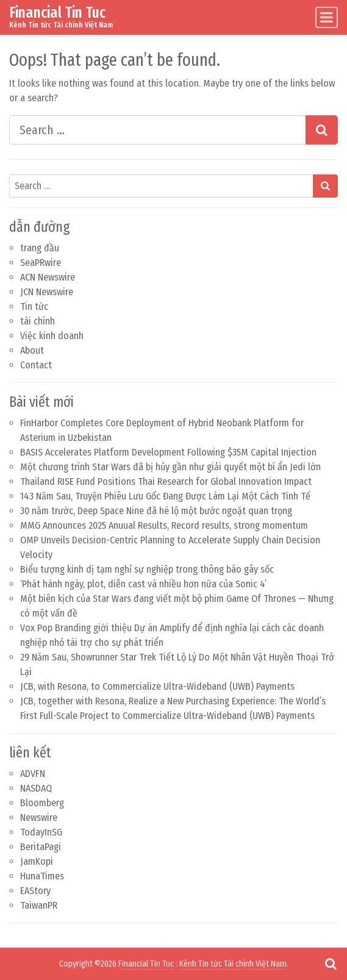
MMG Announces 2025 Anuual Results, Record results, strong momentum (164, 525)
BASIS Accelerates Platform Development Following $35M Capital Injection (168, 452)
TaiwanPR (39, 905)
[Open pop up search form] (331, 964)
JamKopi (37, 861)
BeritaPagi (41, 847)
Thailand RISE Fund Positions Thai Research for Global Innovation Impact (166, 481)
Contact (36, 365)
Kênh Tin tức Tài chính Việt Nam (233, 964)
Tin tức (34, 306)
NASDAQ (36, 788)
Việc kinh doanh (52, 336)
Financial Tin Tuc (57, 13)
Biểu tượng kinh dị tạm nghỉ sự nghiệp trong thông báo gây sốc (147, 569)
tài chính (38, 321)
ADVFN (33, 774)
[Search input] (158, 130)
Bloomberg (42, 803)
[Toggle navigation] (327, 17)
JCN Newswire (47, 292)
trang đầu (40, 248)
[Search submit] (322, 130)
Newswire (39, 817)
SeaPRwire (41, 263)
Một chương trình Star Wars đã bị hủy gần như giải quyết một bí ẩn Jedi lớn (170, 467)
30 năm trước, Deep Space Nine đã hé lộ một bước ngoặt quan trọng (156, 511)
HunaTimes (42, 876)
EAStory (35, 891)
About (32, 350)
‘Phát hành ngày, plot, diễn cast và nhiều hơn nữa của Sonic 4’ (143, 584)
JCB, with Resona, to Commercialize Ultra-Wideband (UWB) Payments (157, 686)
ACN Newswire (48, 277)
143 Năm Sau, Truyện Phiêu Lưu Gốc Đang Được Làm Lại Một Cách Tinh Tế (165, 496)
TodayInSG (41, 832)
